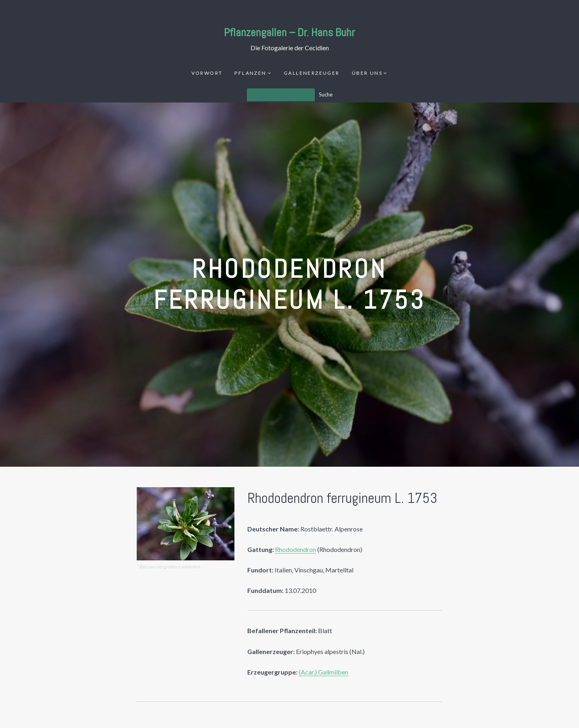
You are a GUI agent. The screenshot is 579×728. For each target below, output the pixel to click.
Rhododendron (296, 549)
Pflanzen (250, 73)
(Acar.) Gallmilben (323, 672)
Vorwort (207, 73)
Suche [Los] (326, 94)
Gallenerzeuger (312, 73)
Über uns (367, 73)
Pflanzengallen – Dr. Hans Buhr (289, 32)
